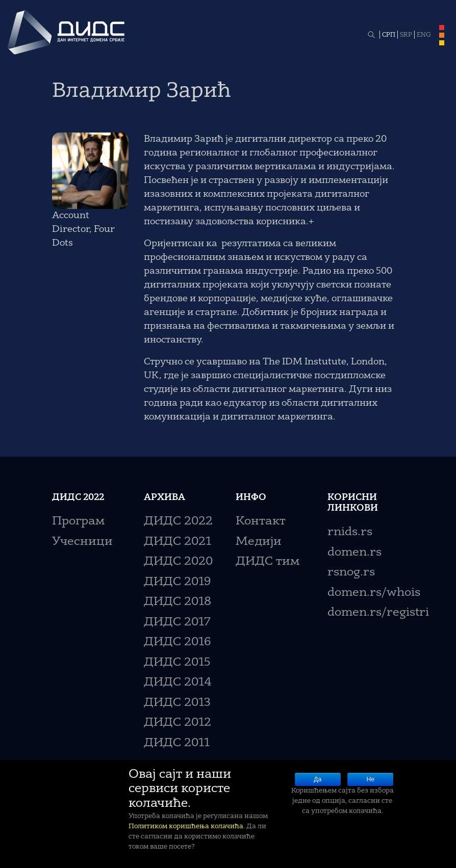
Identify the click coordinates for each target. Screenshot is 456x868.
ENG (424, 35)
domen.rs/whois (374, 593)
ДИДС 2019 (177, 582)
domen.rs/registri (378, 613)
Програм (78, 522)
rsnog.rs (351, 573)
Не (371, 779)
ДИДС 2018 (178, 602)
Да (318, 779)
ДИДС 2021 (178, 542)
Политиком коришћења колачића (186, 826)
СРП (389, 35)
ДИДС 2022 (178, 522)
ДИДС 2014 (178, 683)
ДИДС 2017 (177, 623)
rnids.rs (350, 532)
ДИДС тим (268, 562)
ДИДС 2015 (177, 663)
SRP (406, 35)
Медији (259, 542)
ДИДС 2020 (178, 562)
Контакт (261, 522)
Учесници (82, 542)
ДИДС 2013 (177, 703)
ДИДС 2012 (178, 723)
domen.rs (354, 553)
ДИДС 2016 (177, 642)
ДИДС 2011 (177, 743)
